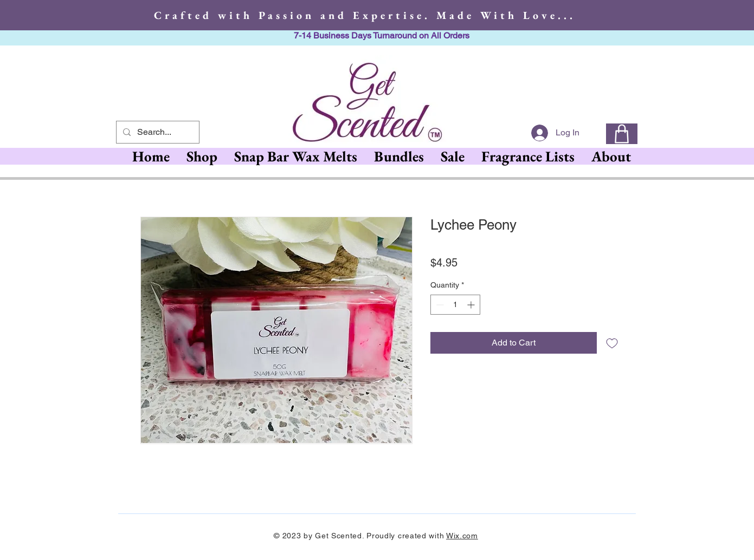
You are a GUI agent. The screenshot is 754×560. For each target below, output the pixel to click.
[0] (622, 134)
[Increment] (472, 305)
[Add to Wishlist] (612, 343)
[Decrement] (439, 305)
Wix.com (462, 536)
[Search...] (157, 132)
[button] (295, 156)
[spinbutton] (455, 305)
